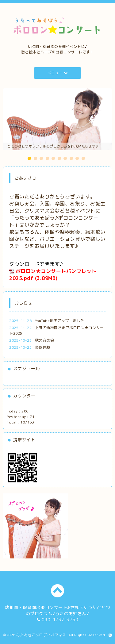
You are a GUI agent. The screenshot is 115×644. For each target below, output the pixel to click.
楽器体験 (43, 347)
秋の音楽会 (45, 340)
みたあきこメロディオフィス (41, 635)
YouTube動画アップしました (60, 321)
